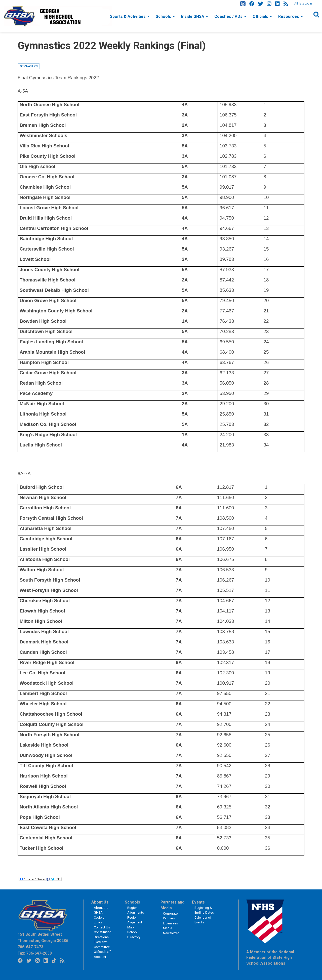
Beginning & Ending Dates (204, 910)
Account (100, 957)
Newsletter (171, 933)
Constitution (103, 932)
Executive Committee (102, 944)
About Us (100, 902)
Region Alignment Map (135, 922)
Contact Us (102, 927)
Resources (289, 16)
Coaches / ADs (228, 16)
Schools (163, 16)
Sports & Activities (128, 16)
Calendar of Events (203, 920)
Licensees (170, 923)
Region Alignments (136, 910)
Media (168, 928)
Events (198, 902)
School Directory (134, 935)
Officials (260, 16)
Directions (101, 937)
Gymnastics (29, 66)
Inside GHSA (193, 16)
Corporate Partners (170, 916)
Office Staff (102, 952)
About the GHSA (101, 910)
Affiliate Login (303, 4)
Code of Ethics (100, 920)
